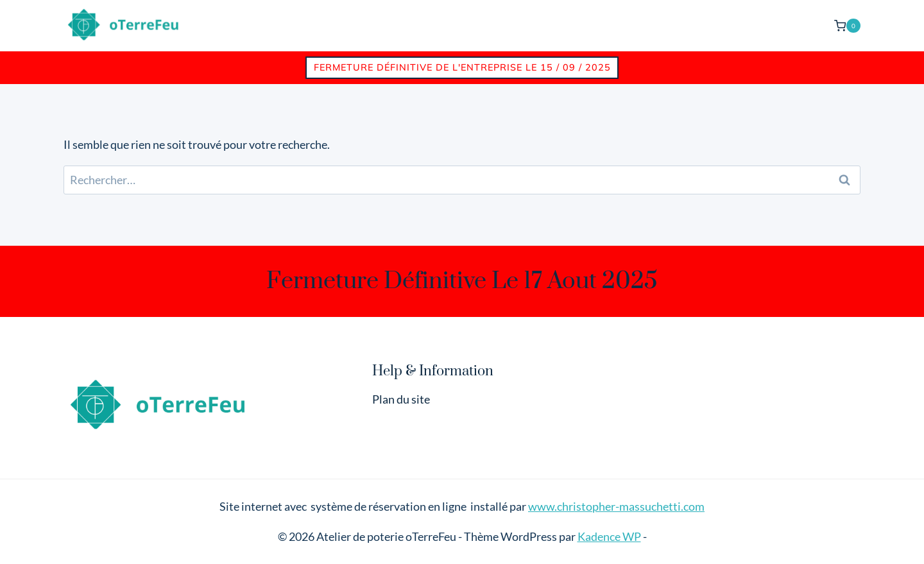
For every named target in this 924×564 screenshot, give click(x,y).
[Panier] (847, 25)
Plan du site (401, 399)
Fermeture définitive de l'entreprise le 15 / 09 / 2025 (462, 67)
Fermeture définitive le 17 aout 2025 (462, 281)
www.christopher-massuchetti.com (616, 506)
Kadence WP (609, 536)
